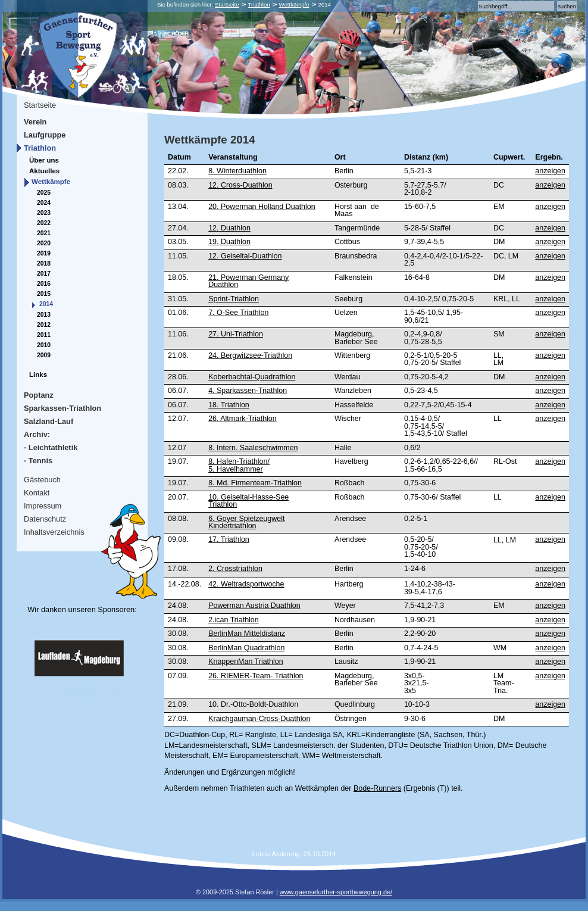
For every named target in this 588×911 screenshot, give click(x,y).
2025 (44, 193)
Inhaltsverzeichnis (54, 532)
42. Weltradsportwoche (246, 584)
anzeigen (550, 171)
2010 (44, 345)
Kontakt (37, 493)
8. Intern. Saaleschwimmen (253, 448)
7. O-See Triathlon (238, 313)
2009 (44, 355)
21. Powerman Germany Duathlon (248, 281)
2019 (44, 253)
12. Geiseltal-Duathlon (245, 256)
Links (38, 375)
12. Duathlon (229, 228)
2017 (44, 274)
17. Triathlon (229, 539)
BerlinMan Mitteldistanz (247, 634)
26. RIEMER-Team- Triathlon (256, 676)
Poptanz (39, 395)
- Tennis (38, 461)
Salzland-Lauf (49, 421)
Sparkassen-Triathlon (62, 408)
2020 (44, 243)
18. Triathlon (229, 405)
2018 (44, 263)
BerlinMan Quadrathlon (246, 648)
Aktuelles (44, 171)
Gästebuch (42, 480)
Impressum (43, 506)
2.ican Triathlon (234, 620)
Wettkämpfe (294, 4)
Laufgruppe (45, 135)
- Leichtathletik (51, 447)
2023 (44, 213)
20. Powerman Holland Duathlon (262, 207)
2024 (44, 203)
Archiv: (37, 434)
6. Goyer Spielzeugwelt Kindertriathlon (246, 522)
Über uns (44, 160)
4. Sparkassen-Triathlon (248, 391)
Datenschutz (45, 519)
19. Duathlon (229, 242)
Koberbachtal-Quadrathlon (252, 377)
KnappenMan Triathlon (245, 662)
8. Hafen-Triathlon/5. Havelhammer (239, 465)
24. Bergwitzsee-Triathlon (250, 355)
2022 (44, 223)
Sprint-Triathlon (234, 299)
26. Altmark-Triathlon (243, 419)
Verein (35, 122)
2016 (44, 284)
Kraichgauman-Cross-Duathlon (259, 719)
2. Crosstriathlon (235, 569)
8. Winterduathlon (237, 171)
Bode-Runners (377, 788)
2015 (44, 294)
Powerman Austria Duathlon (254, 606)
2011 (44, 335)
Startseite (227, 4)
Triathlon (259, 4)
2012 (44, 325)
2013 (44, 315)
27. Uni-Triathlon (236, 334)
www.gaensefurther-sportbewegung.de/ (336, 892)
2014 (46, 304)
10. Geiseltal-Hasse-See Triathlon (248, 501)
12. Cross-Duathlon (240, 185)
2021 (44, 233)
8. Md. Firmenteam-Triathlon (255, 483)
